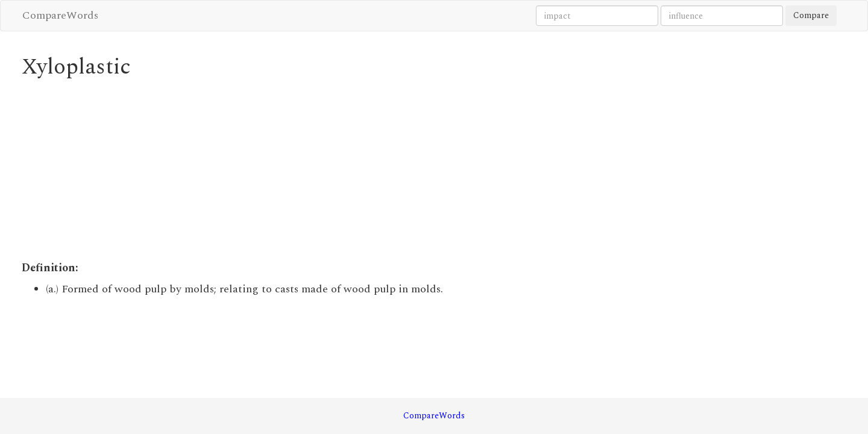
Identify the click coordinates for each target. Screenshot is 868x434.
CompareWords (60, 15)
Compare (811, 15)
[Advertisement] (329, 170)
